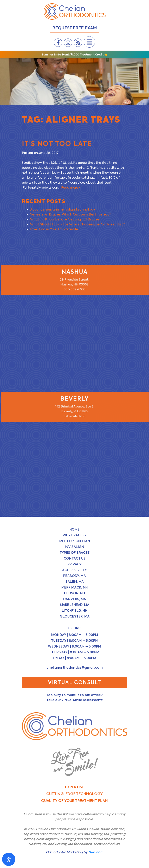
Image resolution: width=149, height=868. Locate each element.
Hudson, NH (74, 593)
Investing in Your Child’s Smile (54, 229)
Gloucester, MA (75, 616)
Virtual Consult (75, 682)
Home (74, 529)
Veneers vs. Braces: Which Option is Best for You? (71, 214)
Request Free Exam (75, 28)
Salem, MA (75, 582)
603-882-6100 (74, 290)
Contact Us (75, 558)
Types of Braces (75, 553)
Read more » (71, 188)
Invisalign (74, 547)
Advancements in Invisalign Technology (63, 209)
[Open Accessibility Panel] (9, 859)
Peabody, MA (74, 576)
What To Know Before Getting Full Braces (65, 219)
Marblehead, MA (75, 605)
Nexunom (96, 852)
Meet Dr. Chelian (75, 541)
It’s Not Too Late (57, 144)
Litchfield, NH (74, 611)
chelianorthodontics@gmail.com (75, 668)
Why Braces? (74, 535)
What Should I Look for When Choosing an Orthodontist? (78, 224)
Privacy (75, 564)
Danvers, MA (75, 599)
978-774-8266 (75, 417)
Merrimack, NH (74, 587)
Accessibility (74, 570)
